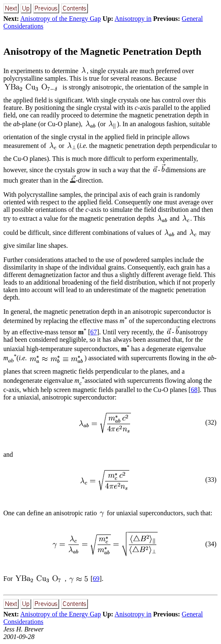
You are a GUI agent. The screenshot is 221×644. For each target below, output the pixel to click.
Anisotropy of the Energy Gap (60, 19)
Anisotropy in (133, 19)
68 (194, 390)
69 (96, 579)
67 (94, 332)
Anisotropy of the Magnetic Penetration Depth (102, 51)
